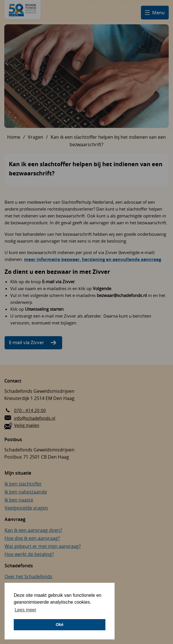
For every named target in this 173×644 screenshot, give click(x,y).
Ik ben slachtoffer (23, 484)
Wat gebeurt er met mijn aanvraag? (43, 546)
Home (14, 137)
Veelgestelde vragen (26, 508)
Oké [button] (59, 625)
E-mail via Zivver (26, 342)
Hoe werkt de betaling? (29, 554)
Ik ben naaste (19, 500)
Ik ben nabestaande (26, 492)
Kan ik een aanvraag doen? (33, 530)
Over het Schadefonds (28, 576)
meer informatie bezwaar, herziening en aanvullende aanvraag (93, 259)
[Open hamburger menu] (155, 13)
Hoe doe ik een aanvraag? (32, 538)
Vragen (36, 137)
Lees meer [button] (25, 610)
